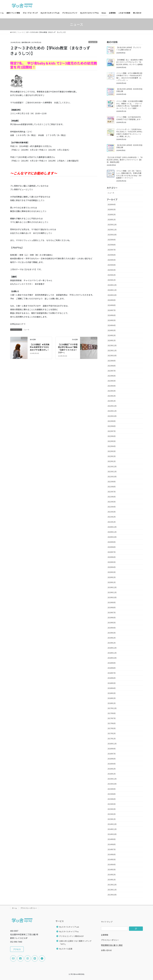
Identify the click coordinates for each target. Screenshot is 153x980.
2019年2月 (112, 638)
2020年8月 (112, 547)
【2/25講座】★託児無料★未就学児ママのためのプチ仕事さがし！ (40, 347)
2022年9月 (112, 421)
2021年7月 (112, 492)
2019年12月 (112, 587)
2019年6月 (112, 618)
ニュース (93, 42)
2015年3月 (112, 809)
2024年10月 (112, 295)
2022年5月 (112, 441)
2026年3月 (112, 209)
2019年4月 (112, 628)
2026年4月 (112, 204)
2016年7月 (112, 754)
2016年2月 (112, 769)
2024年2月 (112, 335)
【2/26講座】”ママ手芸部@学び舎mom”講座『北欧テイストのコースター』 (68, 348)
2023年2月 (112, 396)
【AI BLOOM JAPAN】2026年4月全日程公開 (129, 90)
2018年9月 (112, 663)
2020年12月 (112, 527)
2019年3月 (112, 633)
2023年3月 (112, 391)
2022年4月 (112, 446)
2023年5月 (112, 381)
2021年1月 (112, 522)
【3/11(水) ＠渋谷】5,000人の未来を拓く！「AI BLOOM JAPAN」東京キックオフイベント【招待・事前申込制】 (125, 160)
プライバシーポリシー (29, 908)
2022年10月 (112, 416)
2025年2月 (112, 275)
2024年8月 (112, 305)
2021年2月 (112, 517)
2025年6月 (112, 255)
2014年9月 (112, 839)
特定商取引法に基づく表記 (112, 945)
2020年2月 (112, 577)
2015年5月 (112, 804)
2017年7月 (112, 718)
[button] (17, 949)
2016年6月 (112, 759)
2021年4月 (112, 507)
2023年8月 (112, 366)
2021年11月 (112, 472)
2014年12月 (112, 824)
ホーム (14, 908)
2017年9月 (112, 713)
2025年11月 (112, 230)
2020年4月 (112, 567)
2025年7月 (112, 250)
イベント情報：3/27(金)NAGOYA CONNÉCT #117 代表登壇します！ (129, 118)
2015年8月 (112, 794)
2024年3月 (112, 330)
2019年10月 (112, 597)
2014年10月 (112, 834)
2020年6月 (112, 557)
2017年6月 (112, 723)
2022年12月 (112, 406)
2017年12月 (112, 708)
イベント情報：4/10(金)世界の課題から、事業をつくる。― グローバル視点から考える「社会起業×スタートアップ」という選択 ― (129, 105)
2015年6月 (112, 799)
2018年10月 (112, 658)
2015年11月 (112, 779)
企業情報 (105, 935)
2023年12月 (112, 345)
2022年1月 (112, 461)
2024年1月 (112, 340)
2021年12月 (112, 466)
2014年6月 (112, 854)
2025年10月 (112, 235)
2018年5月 (112, 683)
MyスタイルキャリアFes (69, 931)
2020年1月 (112, 582)
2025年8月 (112, 245)
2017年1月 (112, 739)
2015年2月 (112, 814)
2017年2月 (112, 733)
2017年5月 (112, 728)
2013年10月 (112, 895)
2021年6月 (112, 497)
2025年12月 (112, 225)
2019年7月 (112, 613)
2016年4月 (112, 764)
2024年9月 (112, 300)
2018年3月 (112, 693)
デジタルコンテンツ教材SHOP (71, 936)
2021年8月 (112, 487)
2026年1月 (112, 220)
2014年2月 (112, 875)
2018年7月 (112, 673)
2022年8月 (112, 426)
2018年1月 (112, 703)
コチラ (23, 324)
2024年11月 (112, 290)
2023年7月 (112, 371)
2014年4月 (112, 864)
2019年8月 (112, 607)
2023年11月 (112, 350)
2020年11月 (112, 532)
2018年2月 (112, 698)
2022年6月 (112, 436)
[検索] (136, 929)
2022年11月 (112, 411)
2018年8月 (112, 668)
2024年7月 (112, 310)
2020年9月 (112, 542)
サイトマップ (107, 922)
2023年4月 (112, 386)
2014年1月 (112, 880)
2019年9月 (112, 602)
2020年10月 (112, 537)
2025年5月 (112, 260)
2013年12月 (112, 885)
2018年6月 (112, 678)
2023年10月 (112, 356)
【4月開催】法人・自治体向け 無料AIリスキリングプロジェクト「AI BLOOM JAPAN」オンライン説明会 (130, 62)
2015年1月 (112, 819)
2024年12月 (112, 285)
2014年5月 (112, 859)
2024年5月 (112, 320)
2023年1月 (112, 401)
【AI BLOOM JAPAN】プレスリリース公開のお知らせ (129, 49)
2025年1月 (112, 280)
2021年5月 (112, 502)
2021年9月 (112, 482)
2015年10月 (112, 784)
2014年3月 (112, 870)
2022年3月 (112, 451)
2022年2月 (112, 456)
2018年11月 (112, 653)
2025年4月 (112, 265)
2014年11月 (112, 829)
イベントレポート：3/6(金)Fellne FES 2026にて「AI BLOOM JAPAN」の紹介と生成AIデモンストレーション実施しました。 (129, 133)
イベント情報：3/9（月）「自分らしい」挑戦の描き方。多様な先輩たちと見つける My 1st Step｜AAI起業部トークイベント (129, 174)
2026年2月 (112, 215)
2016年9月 (112, 749)
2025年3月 (112, 270)
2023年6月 (112, 376)
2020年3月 (112, 572)
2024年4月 (112, 325)
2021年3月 (112, 512)
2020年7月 (112, 552)
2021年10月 (112, 477)
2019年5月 (112, 623)
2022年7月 (112, 431)
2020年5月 (112, 562)
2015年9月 (112, 789)
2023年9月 (112, 361)
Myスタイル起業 (66, 949)
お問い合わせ (106, 950)
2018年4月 (112, 688)
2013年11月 (112, 890)
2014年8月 (112, 844)
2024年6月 (112, 315)
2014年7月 (112, 849)
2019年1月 (112, 643)
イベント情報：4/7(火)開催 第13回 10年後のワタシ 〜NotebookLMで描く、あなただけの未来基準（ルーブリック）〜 (129, 77)
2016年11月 (112, 744)
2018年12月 (112, 648)
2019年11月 (112, 592)
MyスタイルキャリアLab (69, 927)
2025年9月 (112, 240)
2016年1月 (112, 774)
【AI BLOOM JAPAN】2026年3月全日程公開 (129, 146)
